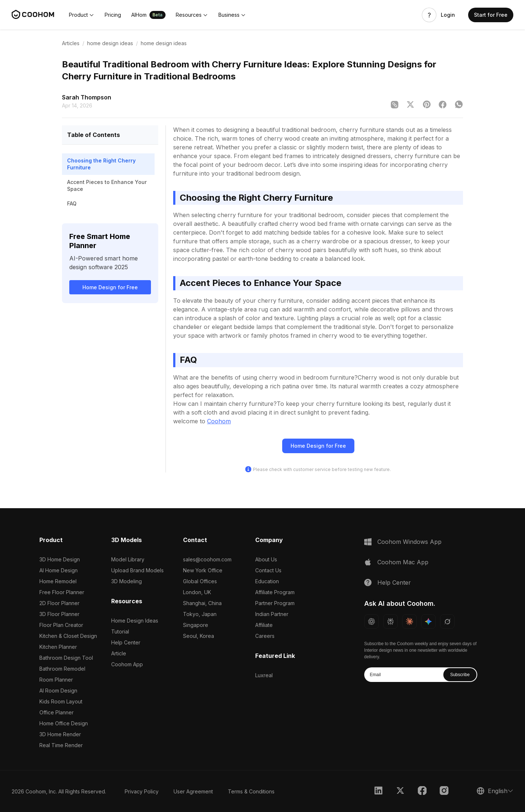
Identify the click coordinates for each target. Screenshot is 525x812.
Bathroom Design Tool (66, 658)
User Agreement (193, 791)
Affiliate (264, 625)
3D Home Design (60, 559)
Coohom (219, 421)
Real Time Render (61, 745)
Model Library (128, 559)
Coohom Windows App (409, 542)
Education (267, 581)
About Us (266, 559)
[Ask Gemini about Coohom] (428, 621)
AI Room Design (58, 691)
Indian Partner (272, 614)
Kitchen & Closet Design (68, 636)
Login (448, 15)
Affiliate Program (275, 592)
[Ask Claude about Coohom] (409, 621)
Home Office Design (64, 723)
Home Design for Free (110, 287)
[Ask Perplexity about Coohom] (390, 621)
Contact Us (268, 570)
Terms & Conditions (251, 791)
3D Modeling (127, 581)
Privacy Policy (142, 791)
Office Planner (57, 712)
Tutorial (120, 631)
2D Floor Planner (59, 603)
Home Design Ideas (135, 621)
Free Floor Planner (62, 592)
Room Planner (56, 680)
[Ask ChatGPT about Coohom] (372, 621)
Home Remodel (58, 581)
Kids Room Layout (61, 701)
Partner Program (275, 603)
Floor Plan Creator (61, 625)
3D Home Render (60, 734)
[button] (82, 15)
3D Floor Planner (59, 614)
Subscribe (460, 675)
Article (119, 653)
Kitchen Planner (58, 647)
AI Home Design (59, 570)
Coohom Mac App (403, 562)
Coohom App (127, 664)
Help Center (126, 642)
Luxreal (264, 675)
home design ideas (110, 43)
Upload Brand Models (137, 570)
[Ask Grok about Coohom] (447, 621)
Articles (71, 43)
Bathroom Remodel (62, 669)
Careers (265, 636)
